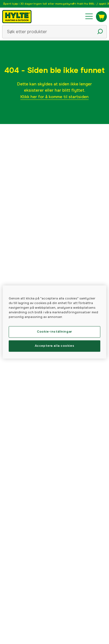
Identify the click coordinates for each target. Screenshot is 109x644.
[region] (54, 322)
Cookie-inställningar (54, 332)
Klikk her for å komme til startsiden (54, 97)
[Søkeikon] (100, 32)
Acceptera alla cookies (55, 346)
